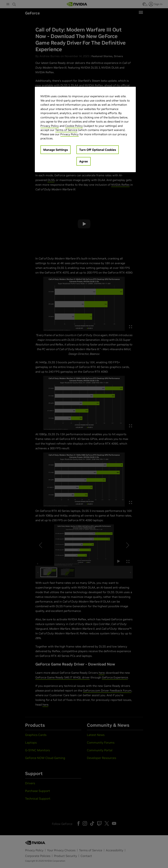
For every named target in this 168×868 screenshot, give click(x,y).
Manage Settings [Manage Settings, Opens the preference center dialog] (56, 150)
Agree (84, 161)
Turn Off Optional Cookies (98, 150)
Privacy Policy (50, 126)
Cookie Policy (74, 126)
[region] (85, 129)
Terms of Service (66, 130)
